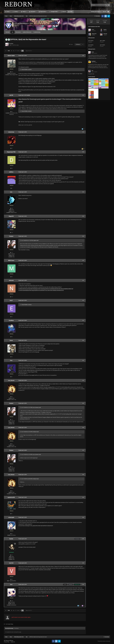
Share (71, 44)
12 (12, 317)
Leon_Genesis (11, 380)
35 (12, 357)
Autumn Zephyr (11, 56)
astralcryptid (11, 517)
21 (12, 377)
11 (12, 514)
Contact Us (13, 642)
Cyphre (35, 240)
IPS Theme (6, 641)
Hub (13, 32)
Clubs (71, 12)
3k (11, 112)
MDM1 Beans (11, 260)
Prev (9, 51)
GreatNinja (11, 320)
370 (11, 297)
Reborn (24, 12)
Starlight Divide (54, 12)
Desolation (33, 12)
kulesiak (105, 34)
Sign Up (105, 12)
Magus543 (11, 216)
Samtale (11, 539)
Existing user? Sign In (96, 12)
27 (12, 148)
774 (11, 233)
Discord (64, 12)
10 (22, 51)
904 (11, 72)
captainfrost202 (11, 497)
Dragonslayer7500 (11, 152)
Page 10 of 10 (29, 51)
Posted (23, 56)
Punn (11, 360)
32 (12, 534)
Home (8, 12)
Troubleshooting (37, 32)
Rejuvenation (43, 12)
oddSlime (11, 172)
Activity (16, 12)
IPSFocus (11, 641)
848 (11, 208)
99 (12, 277)
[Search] (96, 5)
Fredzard (11, 236)
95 (12, 337)
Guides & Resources (27, 32)
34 (12, 168)
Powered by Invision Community (104, 641)
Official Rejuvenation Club (24, 23)
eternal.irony (11, 132)
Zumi (12, 44)
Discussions (18, 32)
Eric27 (11, 300)
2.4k (12, 601)
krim (11, 192)
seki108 (11, 95)
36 (12, 397)
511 (11, 555)
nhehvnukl (11, 280)
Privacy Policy (7, 642)
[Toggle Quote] (21, 240)
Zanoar (11, 340)
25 (12, 579)
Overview (8, 32)
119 (11, 253)
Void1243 (11, 563)
